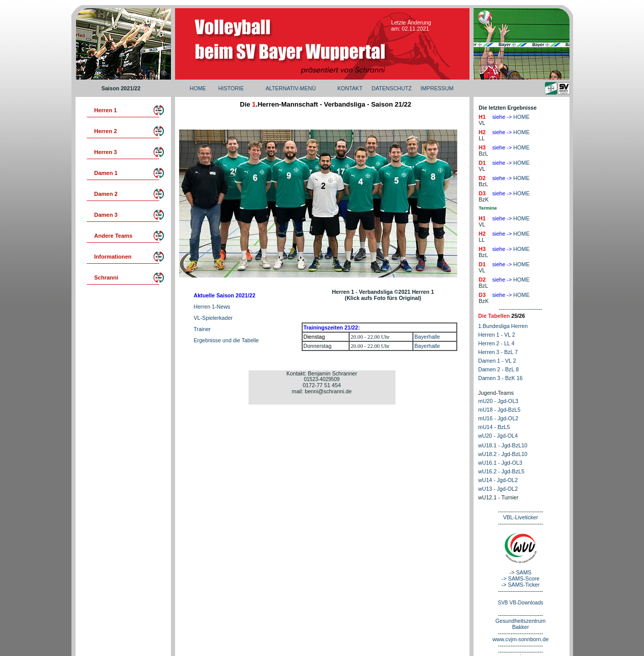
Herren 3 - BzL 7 (498, 352)
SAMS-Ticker (524, 585)
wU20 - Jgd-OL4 (498, 436)
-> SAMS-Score (521, 578)
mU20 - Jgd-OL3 (498, 401)
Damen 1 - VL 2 (497, 361)
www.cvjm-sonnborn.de (521, 639)
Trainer (202, 329)
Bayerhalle (427, 337)
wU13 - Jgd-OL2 (498, 489)
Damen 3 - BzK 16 (500, 378)
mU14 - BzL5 (494, 427)
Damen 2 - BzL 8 (499, 369)
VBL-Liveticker (521, 517)
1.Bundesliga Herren (503, 326)
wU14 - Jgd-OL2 (498, 480)
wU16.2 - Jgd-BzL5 (501, 471)
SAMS (524, 572)
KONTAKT (350, 88)
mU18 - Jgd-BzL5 (499, 410)
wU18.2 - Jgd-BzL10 (503, 454)
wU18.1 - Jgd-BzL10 (503, 445)
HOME (198, 88)
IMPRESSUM (437, 88)
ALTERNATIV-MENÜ (290, 88)
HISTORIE (231, 88)
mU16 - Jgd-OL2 (498, 418)
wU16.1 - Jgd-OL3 (500, 463)
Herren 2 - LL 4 (496, 343)
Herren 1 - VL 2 (497, 335)
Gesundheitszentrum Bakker (521, 624)
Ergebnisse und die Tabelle (227, 340)
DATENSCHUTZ (392, 88)
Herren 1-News (212, 307)
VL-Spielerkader (213, 318)
